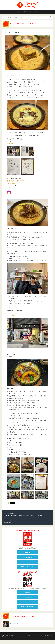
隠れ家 (29, 516)
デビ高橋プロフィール (17, 624)
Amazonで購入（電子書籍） (28, 557)
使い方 (26, 12)
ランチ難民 (19, 516)
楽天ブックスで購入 (27, 562)
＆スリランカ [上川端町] (12, 33)
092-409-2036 (11, 184)
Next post (8, 522)
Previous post (9, 520)
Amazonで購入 (28, 553)
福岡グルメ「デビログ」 (11, 636)
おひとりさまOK (35, 516)
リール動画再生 (12, 144)
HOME (19, 12)
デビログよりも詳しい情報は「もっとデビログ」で (25, 24)
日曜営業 (25, 516)
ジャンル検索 (34, 12)
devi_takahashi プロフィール (26, 636)
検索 (48, 636)
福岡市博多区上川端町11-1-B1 (16, 181)
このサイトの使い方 (40, 636)
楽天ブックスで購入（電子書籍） (27, 567)
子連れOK (42, 516)
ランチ (14, 516)
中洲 (11, 516)
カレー (8, 516)
